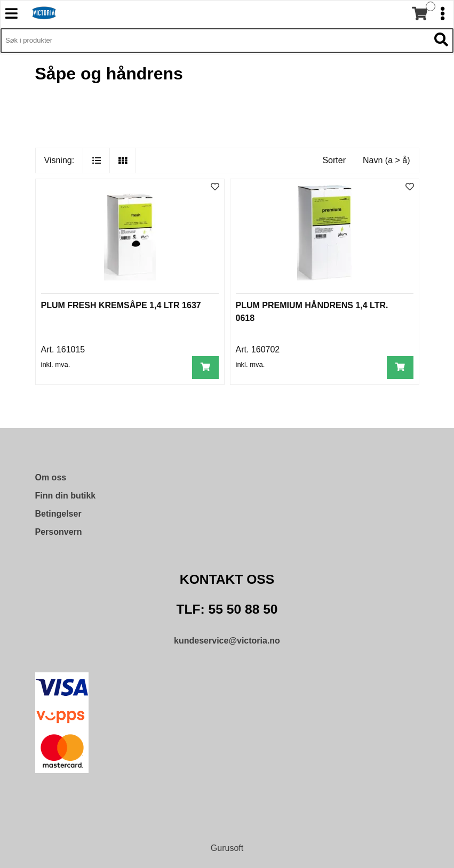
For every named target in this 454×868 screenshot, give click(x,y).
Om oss (51, 477)
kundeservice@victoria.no (227, 641)
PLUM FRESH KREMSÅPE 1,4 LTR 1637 (121, 305)
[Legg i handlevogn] (205, 368)
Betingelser (58, 514)
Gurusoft (227, 848)
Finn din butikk (66, 496)
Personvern (59, 532)
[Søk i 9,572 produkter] (215, 41)
